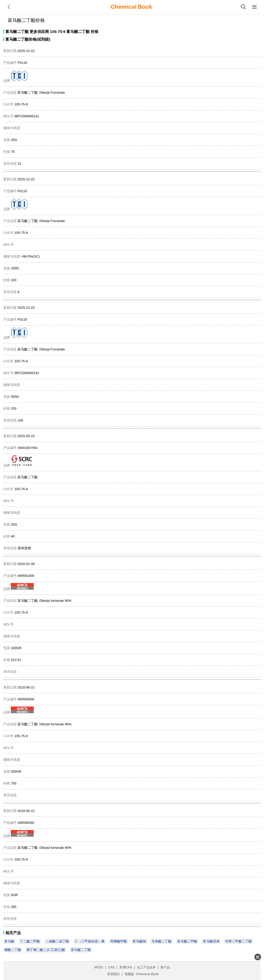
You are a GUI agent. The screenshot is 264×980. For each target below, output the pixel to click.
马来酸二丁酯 (161, 941)
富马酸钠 (139, 941)
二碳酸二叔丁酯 (57, 941)
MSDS (99, 967)
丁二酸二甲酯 (30, 941)
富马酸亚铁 (211, 941)
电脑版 (129, 974)
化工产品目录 (146, 967)
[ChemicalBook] (131, 7)
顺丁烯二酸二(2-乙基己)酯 (46, 950)
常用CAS (126, 967)
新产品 (165, 967)
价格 (95, 32)
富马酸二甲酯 (187, 941)
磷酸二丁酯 (13, 950)
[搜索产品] (243, 7)
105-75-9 (58, 32)
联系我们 (114, 974)
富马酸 (9, 941)
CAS (111, 967)
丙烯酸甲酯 (119, 941)
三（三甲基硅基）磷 (90, 941)
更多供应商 (39, 32)
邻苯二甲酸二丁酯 (239, 941)
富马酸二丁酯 (17, 32)
